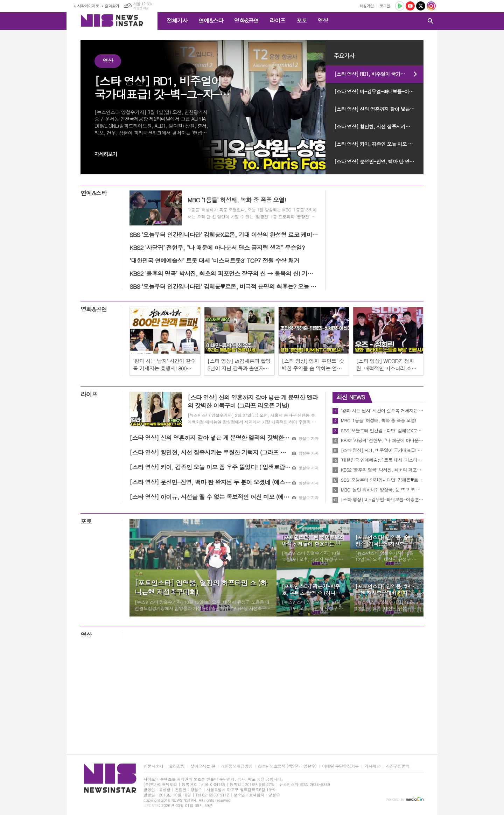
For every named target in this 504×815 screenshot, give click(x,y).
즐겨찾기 (112, 6)
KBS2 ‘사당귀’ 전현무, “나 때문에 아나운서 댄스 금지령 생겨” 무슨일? (382, 440)
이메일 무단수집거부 (340, 766)
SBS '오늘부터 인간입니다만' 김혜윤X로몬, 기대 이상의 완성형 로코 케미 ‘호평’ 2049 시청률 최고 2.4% (382, 431)
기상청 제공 (141, 8)
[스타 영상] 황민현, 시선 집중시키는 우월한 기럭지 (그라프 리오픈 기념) (379, 126)
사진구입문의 (398, 766)
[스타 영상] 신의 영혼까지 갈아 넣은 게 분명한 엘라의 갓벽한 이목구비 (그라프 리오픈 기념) (379, 109)
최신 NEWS (351, 397)
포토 (301, 20)
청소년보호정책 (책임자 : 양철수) (287, 766)
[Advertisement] (35, 145)
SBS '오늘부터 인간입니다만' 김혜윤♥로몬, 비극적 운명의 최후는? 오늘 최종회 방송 (382, 480)
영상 (323, 20)
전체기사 (177, 20)
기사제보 (372, 766)
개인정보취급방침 (237, 766)
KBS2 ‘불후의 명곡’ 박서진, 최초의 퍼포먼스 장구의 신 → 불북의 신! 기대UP (382, 470)
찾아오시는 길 (203, 766)
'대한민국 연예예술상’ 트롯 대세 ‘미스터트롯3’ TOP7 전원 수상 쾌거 (382, 460)
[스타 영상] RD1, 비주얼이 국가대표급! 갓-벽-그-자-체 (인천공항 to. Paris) (379, 74)
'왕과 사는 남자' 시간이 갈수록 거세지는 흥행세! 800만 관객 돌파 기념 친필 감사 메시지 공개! (382, 411)
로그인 (385, 6)
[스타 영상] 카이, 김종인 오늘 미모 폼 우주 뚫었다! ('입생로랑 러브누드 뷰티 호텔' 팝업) (379, 144)
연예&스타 (211, 20)
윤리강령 (177, 766)
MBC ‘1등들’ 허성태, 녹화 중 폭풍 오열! (379, 420)
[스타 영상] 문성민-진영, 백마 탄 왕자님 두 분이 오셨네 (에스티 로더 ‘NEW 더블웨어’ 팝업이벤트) (379, 161)
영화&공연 (247, 20)
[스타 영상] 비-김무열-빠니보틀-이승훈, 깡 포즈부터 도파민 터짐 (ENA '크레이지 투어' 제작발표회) (379, 91)
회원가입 (367, 6)
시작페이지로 (88, 6)
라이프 (277, 20)
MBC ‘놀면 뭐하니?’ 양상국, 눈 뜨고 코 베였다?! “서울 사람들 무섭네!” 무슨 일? (382, 490)
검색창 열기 (430, 21)
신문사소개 (153, 766)
